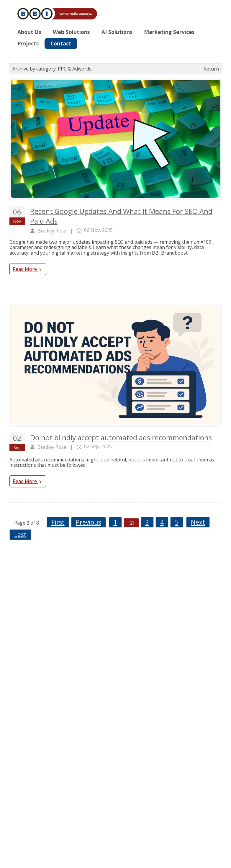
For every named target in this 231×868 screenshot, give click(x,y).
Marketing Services (169, 32)
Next (198, 522)
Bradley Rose (52, 231)
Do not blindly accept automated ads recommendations (121, 437)
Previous (89, 522)
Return (211, 69)
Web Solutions (71, 32)
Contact (61, 43)
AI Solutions (117, 32)
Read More (28, 269)
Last (20, 535)
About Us (29, 32)
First (58, 522)
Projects (28, 43)
